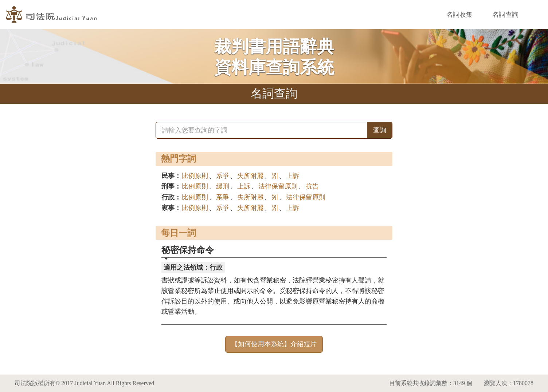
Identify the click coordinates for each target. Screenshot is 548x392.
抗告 (312, 186)
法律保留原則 (278, 186)
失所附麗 (250, 176)
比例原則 (195, 176)
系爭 (223, 176)
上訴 (293, 176)
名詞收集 (459, 15)
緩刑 (223, 186)
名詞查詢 (505, 15)
